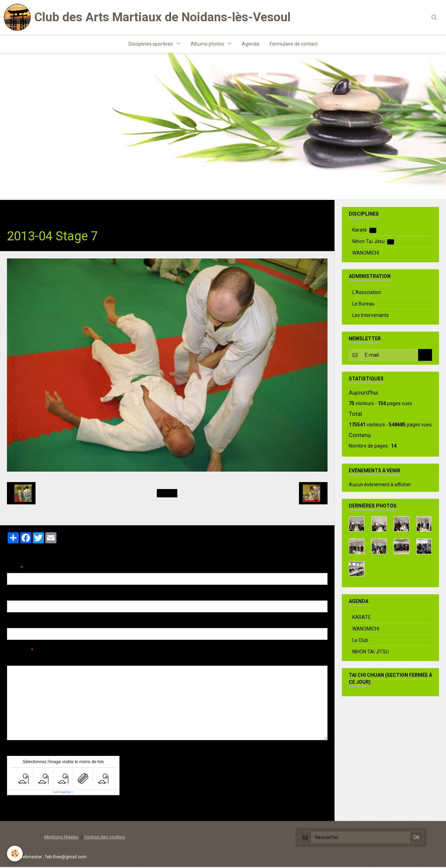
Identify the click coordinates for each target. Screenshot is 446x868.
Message (18, 651)
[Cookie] (15, 854)
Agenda (251, 44)
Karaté (364, 231)
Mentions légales (61, 838)
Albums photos (208, 44)
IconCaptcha (62, 793)
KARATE (362, 618)
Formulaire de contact (294, 44)
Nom (13, 569)
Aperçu (130, 661)
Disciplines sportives (151, 44)
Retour (167, 494)
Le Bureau (363, 305)
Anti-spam (19, 752)
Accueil (16, 212)
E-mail (14, 596)
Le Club (360, 641)
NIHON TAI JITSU (371, 653)
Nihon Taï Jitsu (97, 212)
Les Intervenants (371, 316)
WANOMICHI (366, 254)
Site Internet (21, 624)
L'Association (367, 293)
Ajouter (22, 809)
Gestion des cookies (105, 838)
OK (425, 356)
